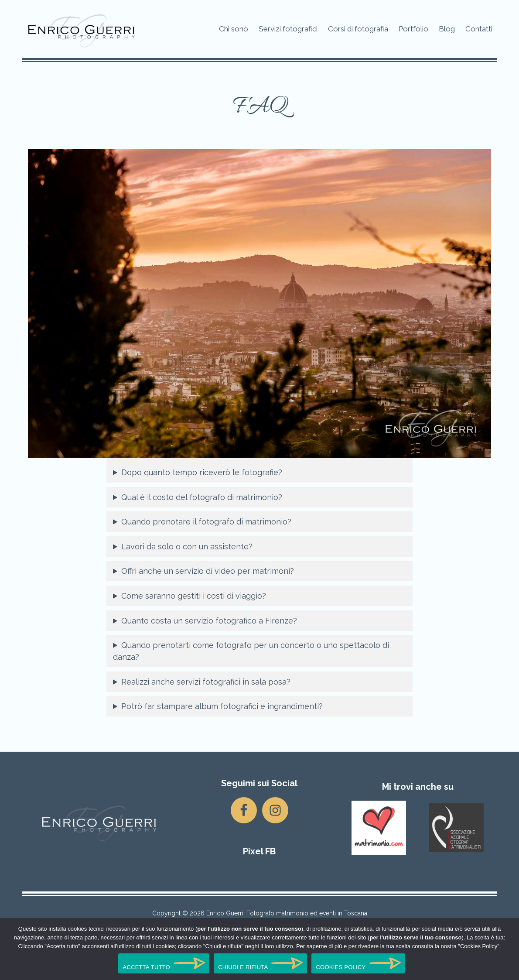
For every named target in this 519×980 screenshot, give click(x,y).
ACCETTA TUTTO (146, 967)
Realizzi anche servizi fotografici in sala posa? (206, 682)
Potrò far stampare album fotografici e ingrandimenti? (222, 706)
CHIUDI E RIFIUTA (243, 967)
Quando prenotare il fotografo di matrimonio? (206, 522)
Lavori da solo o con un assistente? (187, 547)
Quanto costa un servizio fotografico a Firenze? (209, 621)
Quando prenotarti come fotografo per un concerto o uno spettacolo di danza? (251, 651)
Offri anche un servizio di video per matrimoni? (208, 571)
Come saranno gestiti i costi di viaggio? (194, 596)
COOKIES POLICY (341, 967)
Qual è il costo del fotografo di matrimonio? (202, 497)
